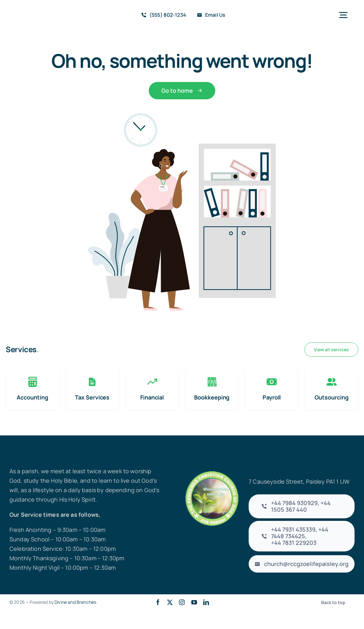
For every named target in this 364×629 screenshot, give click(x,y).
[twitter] (170, 602)
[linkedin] (206, 602)
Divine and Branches (75, 602)
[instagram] (182, 602)
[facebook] (158, 602)
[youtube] (194, 602)
